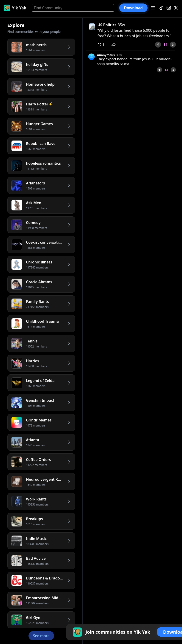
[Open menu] (153, 8)
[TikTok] (161, 8)
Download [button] (134, 8)
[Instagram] (169, 8)
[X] (176, 8)
